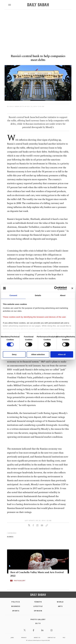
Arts (60, 606)
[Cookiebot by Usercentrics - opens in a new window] (56, 288)
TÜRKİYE (38, 602)
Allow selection (38, 354)
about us (37, 638)
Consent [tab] (13, 295)
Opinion (38, 611)
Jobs (12, 638)
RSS (64, 638)
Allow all (62, 354)
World (60, 602)
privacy (24, 638)
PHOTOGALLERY (20, 581)
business (10, 537)
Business (16, 606)
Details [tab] (38, 295)
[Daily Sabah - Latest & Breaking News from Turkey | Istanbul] (38, 5)
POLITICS (16, 602)
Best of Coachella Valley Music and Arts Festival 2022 (37, 574)
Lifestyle (38, 606)
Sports (16, 611)
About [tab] (63, 295)
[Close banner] (72, 288)
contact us (52, 638)
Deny (14, 354)
